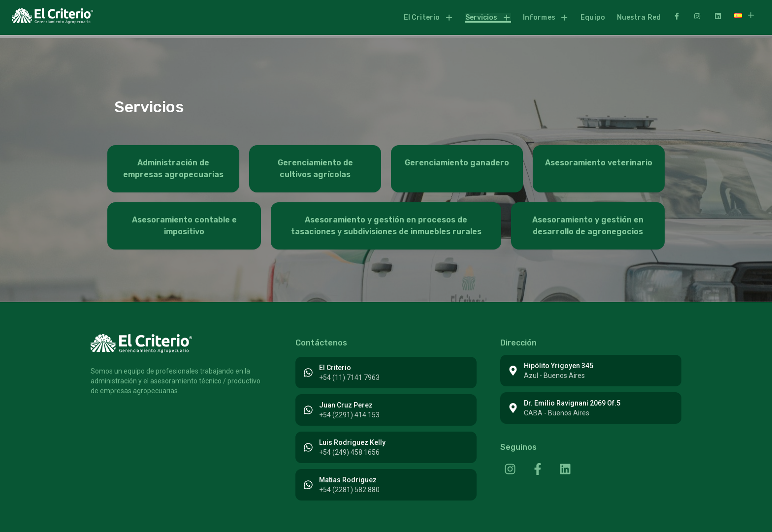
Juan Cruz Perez (346, 405)
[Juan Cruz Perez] (308, 410)
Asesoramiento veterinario (599, 163)
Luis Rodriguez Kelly (352, 442)
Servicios (488, 17)
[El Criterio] (308, 373)
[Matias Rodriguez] (308, 485)
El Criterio (429, 17)
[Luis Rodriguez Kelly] (308, 447)
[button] (429, 18)
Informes (546, 17)
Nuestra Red (639, 17)
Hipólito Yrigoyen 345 (559, 366)
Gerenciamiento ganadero (457, 163)
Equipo (593, 17)
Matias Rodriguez (348, 480)
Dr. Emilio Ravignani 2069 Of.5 (572, 403)
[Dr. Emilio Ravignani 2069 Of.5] (513, 408)
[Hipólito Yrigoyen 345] (513, 371)
